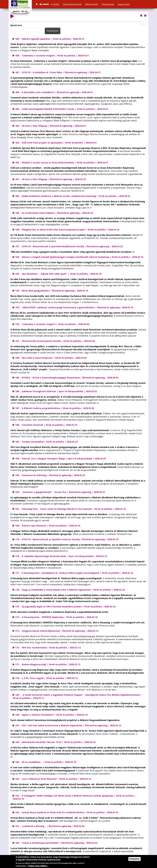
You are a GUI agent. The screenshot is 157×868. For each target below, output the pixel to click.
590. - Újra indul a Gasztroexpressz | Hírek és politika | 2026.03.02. (51, 358)
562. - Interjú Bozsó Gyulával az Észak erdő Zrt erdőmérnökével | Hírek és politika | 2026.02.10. (67, 812)
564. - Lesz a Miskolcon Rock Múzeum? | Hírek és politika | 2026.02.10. (53, 779)
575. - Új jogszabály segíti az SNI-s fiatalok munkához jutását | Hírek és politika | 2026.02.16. (66, 607)
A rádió (55, 4)
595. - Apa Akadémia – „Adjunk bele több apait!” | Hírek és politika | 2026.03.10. (59, 274)
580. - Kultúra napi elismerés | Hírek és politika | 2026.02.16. (48, 526)
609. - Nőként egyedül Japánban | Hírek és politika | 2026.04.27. (50, 39)
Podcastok (108, 4)
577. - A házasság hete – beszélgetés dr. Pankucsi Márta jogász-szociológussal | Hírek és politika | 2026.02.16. (75, 573)
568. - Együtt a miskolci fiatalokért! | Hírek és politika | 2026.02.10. (52, 715)
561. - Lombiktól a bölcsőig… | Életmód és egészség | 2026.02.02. (50, 826)
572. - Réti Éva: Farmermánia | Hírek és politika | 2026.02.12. (48, 648)
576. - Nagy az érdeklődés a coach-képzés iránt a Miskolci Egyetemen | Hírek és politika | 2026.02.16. (70, 590)
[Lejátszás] (37, 4)
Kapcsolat (124, 4)
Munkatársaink (72, 4)
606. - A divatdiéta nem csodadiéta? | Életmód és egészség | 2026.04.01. (54, 92)
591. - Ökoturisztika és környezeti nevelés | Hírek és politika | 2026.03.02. (55, 341)
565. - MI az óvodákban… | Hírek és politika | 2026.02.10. (46, 762)
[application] (42, 4)
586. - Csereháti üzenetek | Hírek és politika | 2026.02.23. (47, 425)
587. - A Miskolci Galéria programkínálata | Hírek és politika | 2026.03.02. (55, 408)
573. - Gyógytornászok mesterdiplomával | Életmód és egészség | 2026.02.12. (57, 631)
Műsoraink (92, 4)
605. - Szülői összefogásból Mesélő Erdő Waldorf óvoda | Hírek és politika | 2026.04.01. (62, 109)
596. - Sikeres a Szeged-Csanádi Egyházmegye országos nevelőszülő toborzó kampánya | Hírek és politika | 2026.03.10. (80, 257)
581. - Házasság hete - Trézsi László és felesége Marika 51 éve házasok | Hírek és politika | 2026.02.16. (71, 509)
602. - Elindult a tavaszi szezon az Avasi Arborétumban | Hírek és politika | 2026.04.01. (62, 162)
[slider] (46, 4)
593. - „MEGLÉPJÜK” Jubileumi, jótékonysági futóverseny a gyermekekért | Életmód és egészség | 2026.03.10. (75, 307)
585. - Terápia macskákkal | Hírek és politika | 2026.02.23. (47, 442)
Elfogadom (134, 859)
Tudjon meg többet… (38, 866)
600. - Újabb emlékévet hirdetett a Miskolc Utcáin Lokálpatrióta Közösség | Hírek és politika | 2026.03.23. (73, 196)
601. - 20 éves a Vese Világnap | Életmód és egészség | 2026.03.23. (51, 179)
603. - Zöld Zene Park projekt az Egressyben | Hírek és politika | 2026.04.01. (56, 143)
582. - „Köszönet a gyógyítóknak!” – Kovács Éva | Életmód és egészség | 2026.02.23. (60, 492)
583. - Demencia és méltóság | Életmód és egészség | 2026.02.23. (50, 475)
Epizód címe (16, 25)
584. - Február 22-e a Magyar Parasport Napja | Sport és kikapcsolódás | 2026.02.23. (61, 459)
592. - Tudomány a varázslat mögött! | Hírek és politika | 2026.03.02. (53, 324)
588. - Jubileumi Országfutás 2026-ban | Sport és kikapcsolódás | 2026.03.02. (56, 391)
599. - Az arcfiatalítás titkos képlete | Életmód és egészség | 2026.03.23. (55, 213)
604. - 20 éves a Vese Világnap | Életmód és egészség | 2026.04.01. (51, 126)
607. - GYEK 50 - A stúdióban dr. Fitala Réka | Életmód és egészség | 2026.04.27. (58, 72)
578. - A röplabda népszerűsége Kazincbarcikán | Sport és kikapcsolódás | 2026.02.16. (61, 556)
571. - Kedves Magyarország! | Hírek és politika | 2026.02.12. (48, 664)
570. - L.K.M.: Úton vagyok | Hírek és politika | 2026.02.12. (47, 678)
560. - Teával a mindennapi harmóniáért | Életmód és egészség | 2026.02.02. (57, 843)
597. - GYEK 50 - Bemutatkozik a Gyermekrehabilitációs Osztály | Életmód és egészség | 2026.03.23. (69, 246)
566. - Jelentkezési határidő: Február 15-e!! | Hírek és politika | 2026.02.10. (56, 742)
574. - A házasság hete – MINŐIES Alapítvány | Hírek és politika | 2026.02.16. (57, 617)
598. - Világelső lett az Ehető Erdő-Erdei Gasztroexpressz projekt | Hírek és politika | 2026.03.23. (68, 230)
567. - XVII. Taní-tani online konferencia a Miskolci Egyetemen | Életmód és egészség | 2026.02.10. (69, 725)
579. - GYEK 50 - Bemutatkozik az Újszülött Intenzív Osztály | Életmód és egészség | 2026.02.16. (67, 539)
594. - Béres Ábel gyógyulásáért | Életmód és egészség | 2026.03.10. (52, 291)
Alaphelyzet (53, 31)
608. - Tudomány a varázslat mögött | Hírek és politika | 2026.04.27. (52, 56)
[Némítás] (41, 4)
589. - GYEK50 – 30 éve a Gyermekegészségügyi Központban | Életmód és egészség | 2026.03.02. (67, 378)
